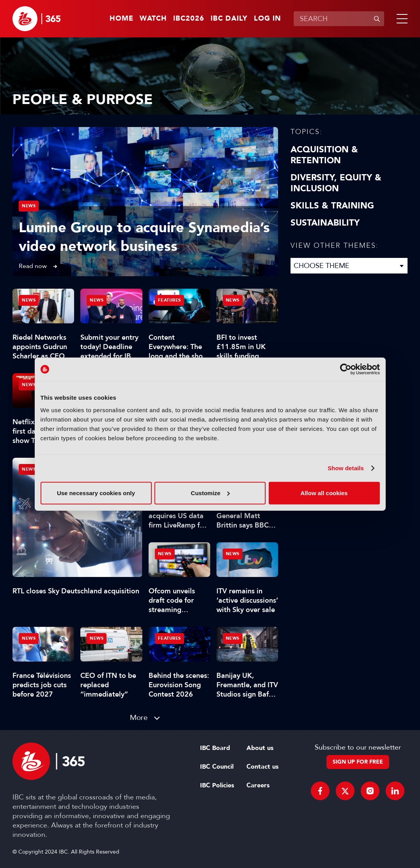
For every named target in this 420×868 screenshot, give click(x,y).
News (29, 206)
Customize (210, 493)
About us (260, 748)
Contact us (262, 767)
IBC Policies (217, 785)
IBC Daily (229, 19)
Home (121, 19)
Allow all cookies (324, 493)
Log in (268, 19)
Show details (346, 468)
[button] (401, 19)
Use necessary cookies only (96, 493)
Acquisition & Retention (324, 155)
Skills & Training (332, 206)
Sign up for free (358, 762)
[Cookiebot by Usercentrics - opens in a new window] (346, 369)
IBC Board (215, 748)
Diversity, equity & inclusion (336, 183)
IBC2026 (189, 19)
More (139, 717)
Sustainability (325, 223)
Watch (153, 19)
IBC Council (217, 767)
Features (169, 300)
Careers (258, 785)
